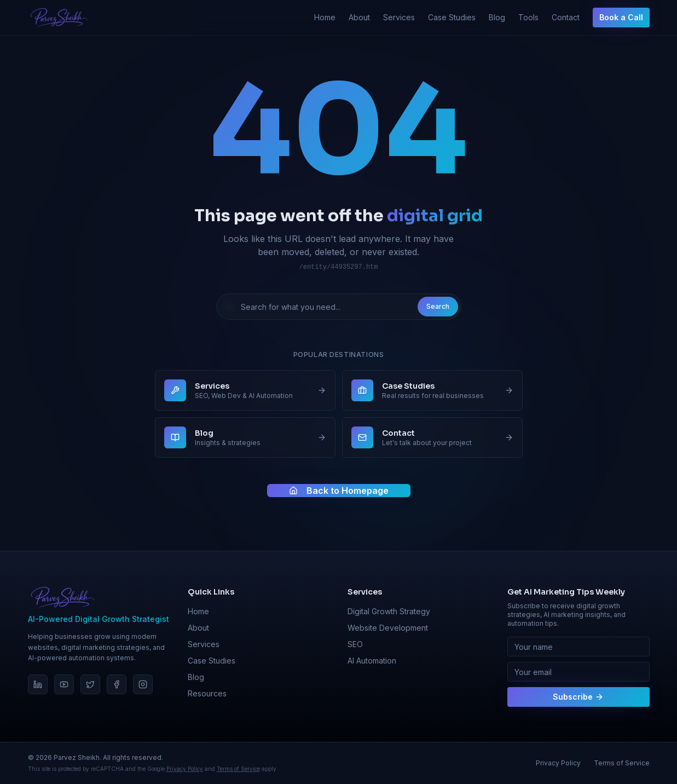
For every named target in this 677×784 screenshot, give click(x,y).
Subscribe (578, 697)
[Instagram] (143, 684)
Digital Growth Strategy (389, 611)
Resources (207, 693)
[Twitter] (90, 684)
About (359, 17)
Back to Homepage (339, 491)
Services (399, 17)
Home (325, 17)
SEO (355, 644)
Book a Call (621, 17)
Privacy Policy (185, 769)
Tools (528, 17)
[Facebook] (117, 684)
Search (438, 306)
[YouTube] (64, 684)
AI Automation (372, 661)
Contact (566, 17)
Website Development (388, 628)
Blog (497, 17)
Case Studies (452, 17)
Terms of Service (238, 769)
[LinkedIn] (38, 684)
